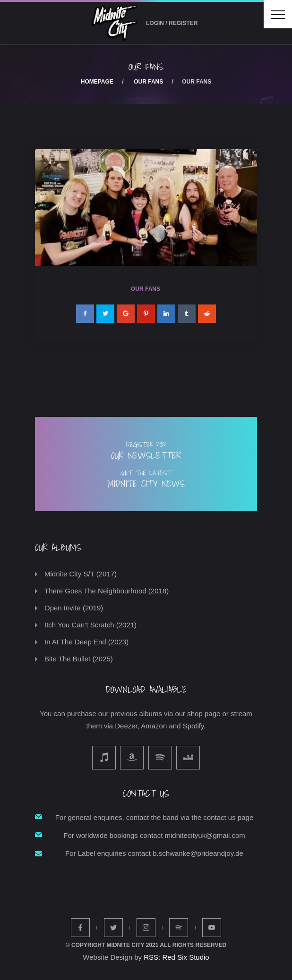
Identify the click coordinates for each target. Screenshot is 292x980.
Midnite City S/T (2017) (81, 574)
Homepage (97, 82)
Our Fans (148, 82)
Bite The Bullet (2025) (79, 659)
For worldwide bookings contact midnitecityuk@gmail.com (154, 835)
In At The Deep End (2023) (86, 642)
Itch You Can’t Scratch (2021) (90, 625)
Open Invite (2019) (74, 608)
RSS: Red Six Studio (176, 957)
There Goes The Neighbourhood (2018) (107, 591)
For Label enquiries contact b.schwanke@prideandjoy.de (154, 853)
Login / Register (172, 23)
